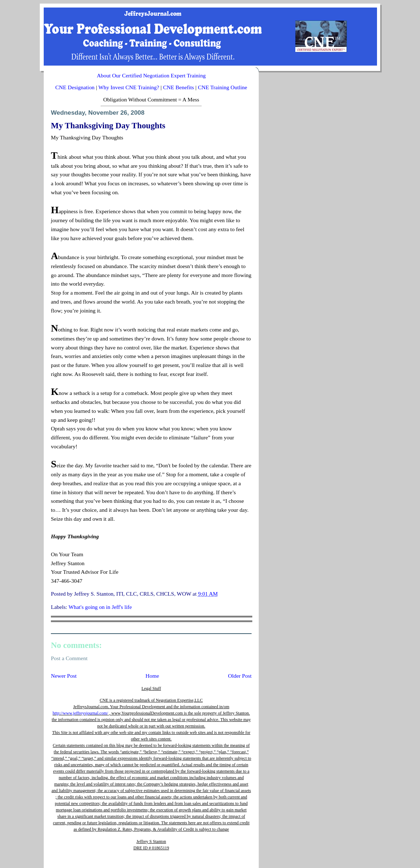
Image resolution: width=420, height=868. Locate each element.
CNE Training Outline (223, 87)
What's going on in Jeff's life (100, 607)
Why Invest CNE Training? (129, 87)
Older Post (240, 676)
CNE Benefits (178, 87)
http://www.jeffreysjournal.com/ (80, 713)
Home (152, 676)
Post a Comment (69, 658)
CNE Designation (75, 87)
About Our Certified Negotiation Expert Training (151, 75)
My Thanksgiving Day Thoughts (108, 125)
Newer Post (64, 676)
